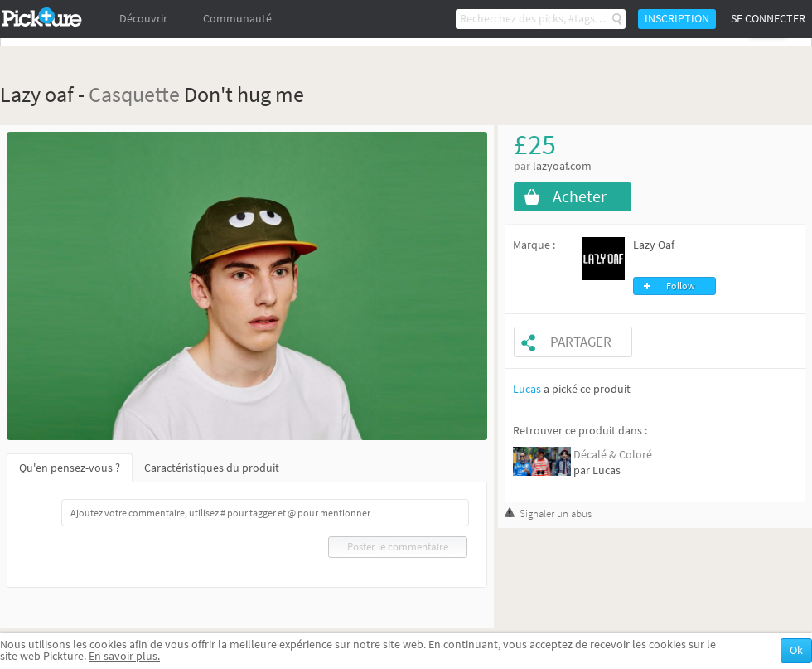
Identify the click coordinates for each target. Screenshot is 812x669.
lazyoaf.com (562, 166)
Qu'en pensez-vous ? (70, 468)
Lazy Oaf (654, 245)
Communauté (237, 19)
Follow (681, 286)
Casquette (134, 94)
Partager (581, 342)
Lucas (527, 389)
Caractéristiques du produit (212, 468)
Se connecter (768, 19)
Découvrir (143, 19)
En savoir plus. (124, 656)
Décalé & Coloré (613, 455)
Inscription (677, 19)
